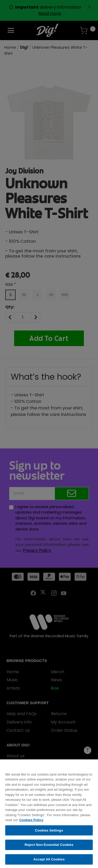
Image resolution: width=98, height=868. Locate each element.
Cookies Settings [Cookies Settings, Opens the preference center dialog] (49, 833)
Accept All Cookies (49, 862)
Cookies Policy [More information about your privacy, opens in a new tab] (31, 823)
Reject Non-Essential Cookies (49, 848)
